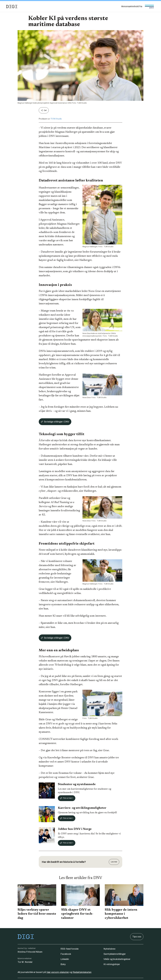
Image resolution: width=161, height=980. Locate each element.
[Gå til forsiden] (12, 7)
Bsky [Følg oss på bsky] (63, 964)
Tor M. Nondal (25, 962)
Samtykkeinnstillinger (115, 954)
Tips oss (137, 937)
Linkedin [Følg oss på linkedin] (65, 959)
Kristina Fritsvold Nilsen (30, 952)
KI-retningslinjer (112, 964)
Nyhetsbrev (109, 949)
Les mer (114, 862)
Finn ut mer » (67, 798)
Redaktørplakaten (82, 972)
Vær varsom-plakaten (58, 972)
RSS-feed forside (69, 949)
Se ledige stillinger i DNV (55, 422)
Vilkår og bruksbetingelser (117, 959)
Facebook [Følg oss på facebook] (66, 954)
